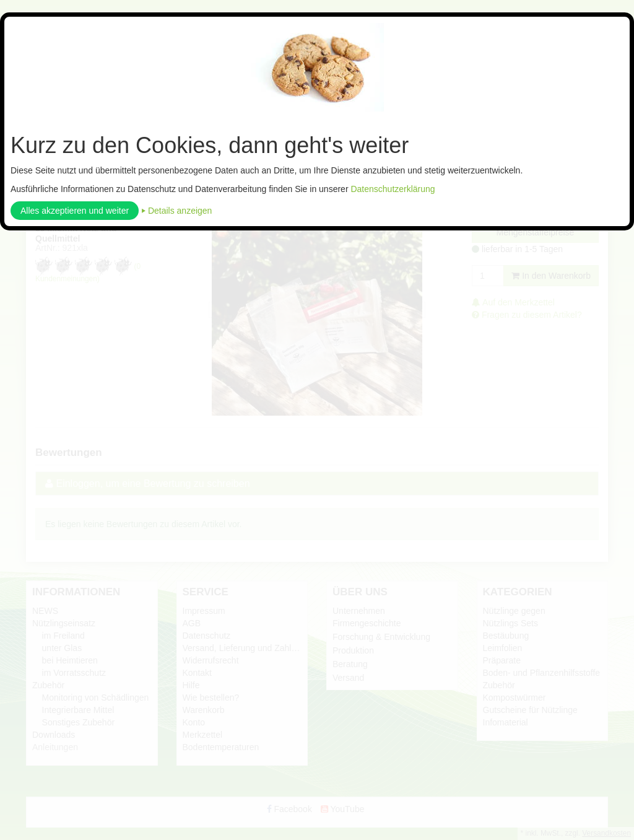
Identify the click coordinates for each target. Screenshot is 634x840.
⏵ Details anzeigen (176, 211)
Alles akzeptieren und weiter (75, 211)
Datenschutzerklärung (393, 189)
